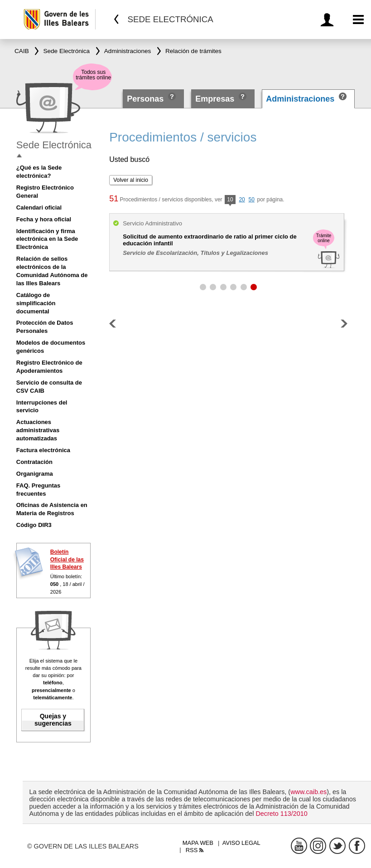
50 (252, 200)
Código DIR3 (34, 525)
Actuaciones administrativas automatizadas (38, 430)
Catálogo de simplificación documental (36, 303)
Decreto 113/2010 (281, 814)
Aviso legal (241, 843)
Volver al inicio (131, 180)
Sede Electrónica (54, 145)
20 (242, 200)
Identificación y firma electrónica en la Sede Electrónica (47, 239)
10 (230, 200)
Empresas (215, 99)
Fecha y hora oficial (44, 219)
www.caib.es (308, 792)
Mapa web (198, 843)
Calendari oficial (39, 207)
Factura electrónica (43, 450)
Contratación (34, 462)
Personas (146, 99)
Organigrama (35, 474)
